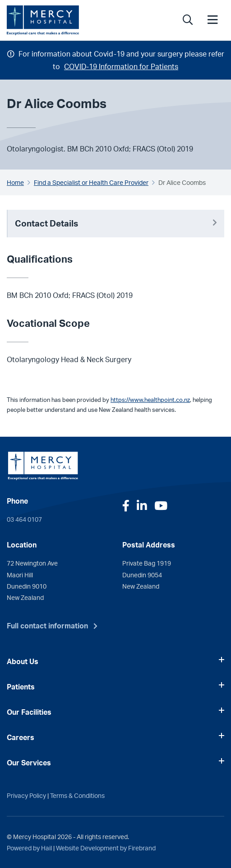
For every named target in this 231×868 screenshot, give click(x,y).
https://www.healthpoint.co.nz (150, 400)
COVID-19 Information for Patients (121, 66)
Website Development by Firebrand (106, 848)
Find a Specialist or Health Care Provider (91, 182)
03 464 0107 (24, 519)
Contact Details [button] (116, 223)
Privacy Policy (26, 795)
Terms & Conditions (77, 795)
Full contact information (47, 626)
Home (15, 182)
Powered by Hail (29, 848)
